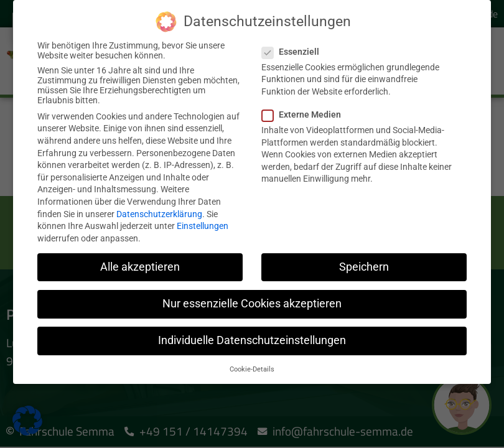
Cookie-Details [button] (252, 366)
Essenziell (294, 49)
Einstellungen (203, 223)
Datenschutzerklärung (159, 211)
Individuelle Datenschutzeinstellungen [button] (252, 337)
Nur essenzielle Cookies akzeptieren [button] (252, 301)
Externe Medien (305, 111)
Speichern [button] (364, 264)
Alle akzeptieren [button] (140, 264)
